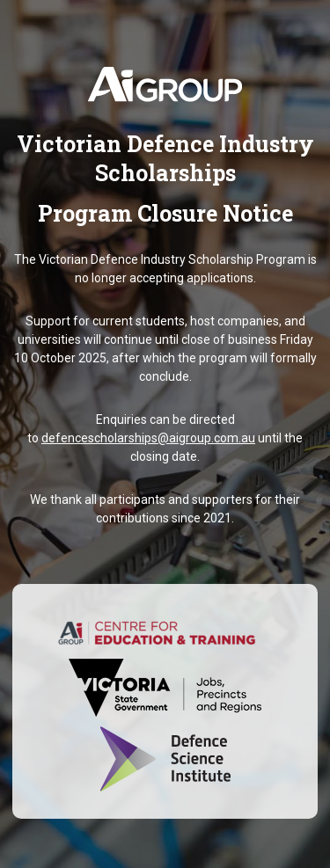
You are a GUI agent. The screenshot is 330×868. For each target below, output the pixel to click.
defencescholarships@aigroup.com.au (148, 438)
